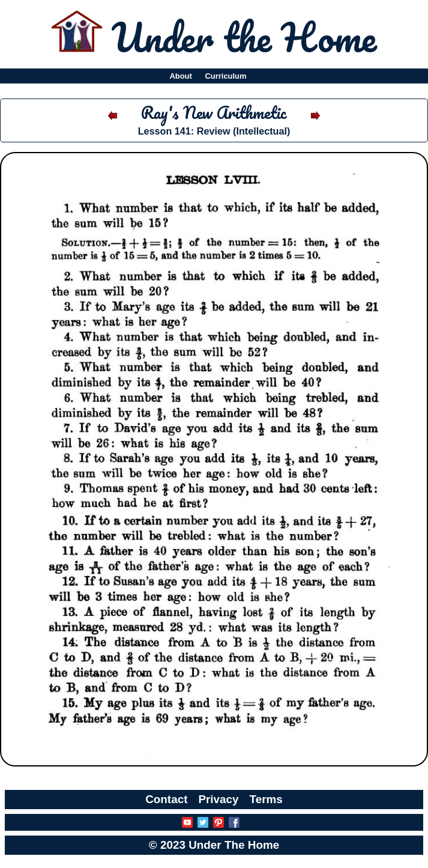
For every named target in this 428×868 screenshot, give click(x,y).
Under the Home (244, 37)
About (180, 76)
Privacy (218, 799)
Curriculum (226, 76)
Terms (266, 799)
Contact (166, 799)
